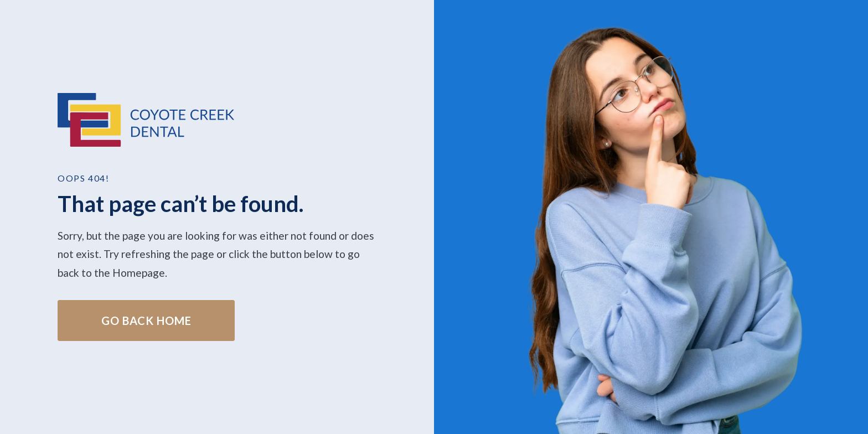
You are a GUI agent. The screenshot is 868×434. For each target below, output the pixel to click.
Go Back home (146, 321)
